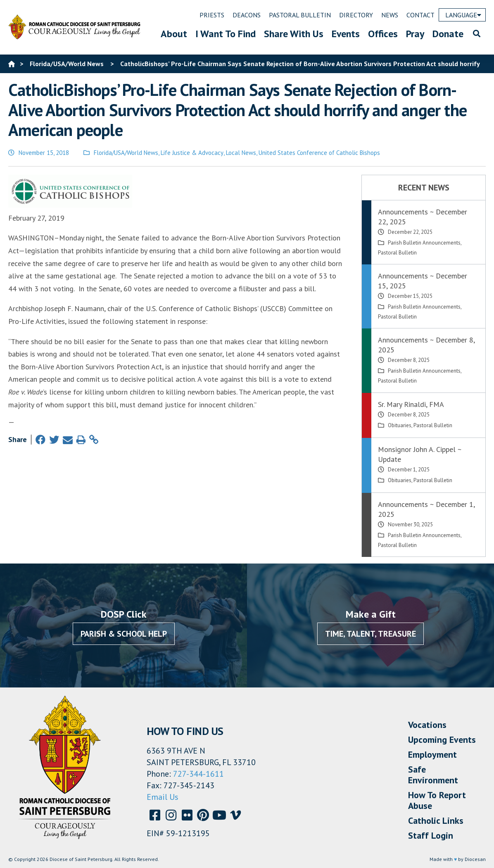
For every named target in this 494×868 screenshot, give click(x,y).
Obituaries (400, 425)
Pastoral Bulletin (397, 253)
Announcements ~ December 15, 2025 (423, 281)
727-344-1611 (198, 774)
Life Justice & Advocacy (192, 153)
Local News (241, 153)
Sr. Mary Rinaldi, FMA (411, 404)
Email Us (163, 797)
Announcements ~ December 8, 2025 (426, 345)
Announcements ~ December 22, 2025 (423, 217)
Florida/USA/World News (126, 153)
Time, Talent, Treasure (370, 634)
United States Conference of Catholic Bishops (319, 153)
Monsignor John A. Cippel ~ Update (420, 454)
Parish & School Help (124, 634)
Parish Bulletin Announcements (424, 243)
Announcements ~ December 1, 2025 (426, 509)
